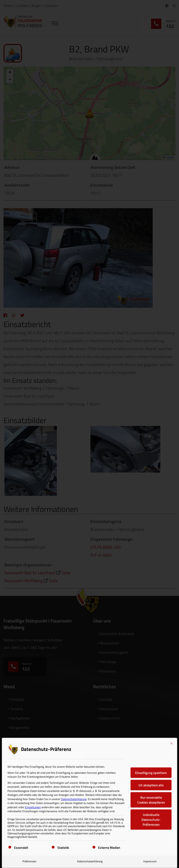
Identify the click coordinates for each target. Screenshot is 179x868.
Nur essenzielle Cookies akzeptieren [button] (151, 798)
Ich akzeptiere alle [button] (151, 783)
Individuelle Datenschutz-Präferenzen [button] (151, 818)
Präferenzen (29, 859)
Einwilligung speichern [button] (151, 771)
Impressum (150, 859)
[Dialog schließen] (172, 742)
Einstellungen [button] (33, 805)
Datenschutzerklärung (74, 797)
